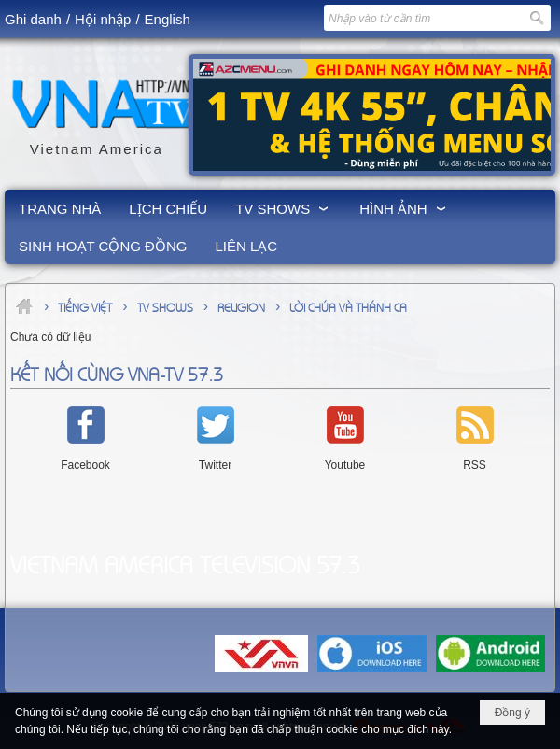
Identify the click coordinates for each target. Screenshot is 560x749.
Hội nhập (103, 19)
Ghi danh (33, 19)
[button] (283, 208)
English (168, 19)
